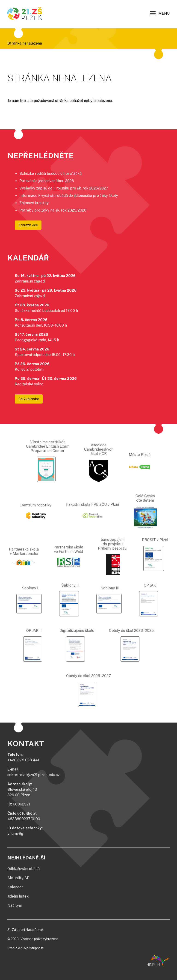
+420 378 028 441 (23, 760)
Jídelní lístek (18, 896)
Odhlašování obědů (24, 869)
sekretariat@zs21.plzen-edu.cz (34, 775)
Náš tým (15, 905)
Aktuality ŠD (18, 878)
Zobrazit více (28, 225)
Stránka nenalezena (25, 43)
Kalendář (15, 887)
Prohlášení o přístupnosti (26, 948)
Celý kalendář (29, 399)
